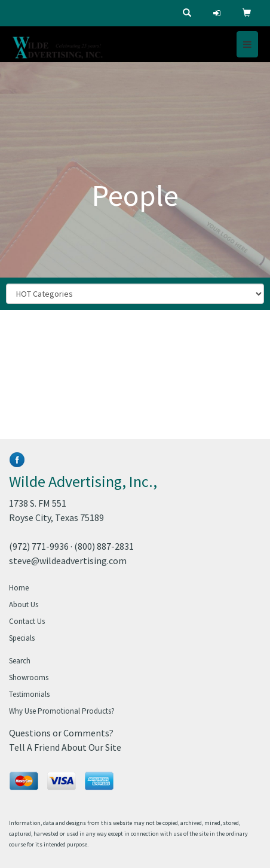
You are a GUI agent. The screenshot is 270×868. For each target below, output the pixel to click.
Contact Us (27, 621)
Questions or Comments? (61, 733)
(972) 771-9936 (39, 546)
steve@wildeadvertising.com (68, 561)
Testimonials (29, 694)
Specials (22, 638)
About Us (24, 604)
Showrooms (29, 677)
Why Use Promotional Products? (62, 711)
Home (19, 588)
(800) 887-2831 (104, 546)
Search (20, 661)
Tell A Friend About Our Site (65, 747)
